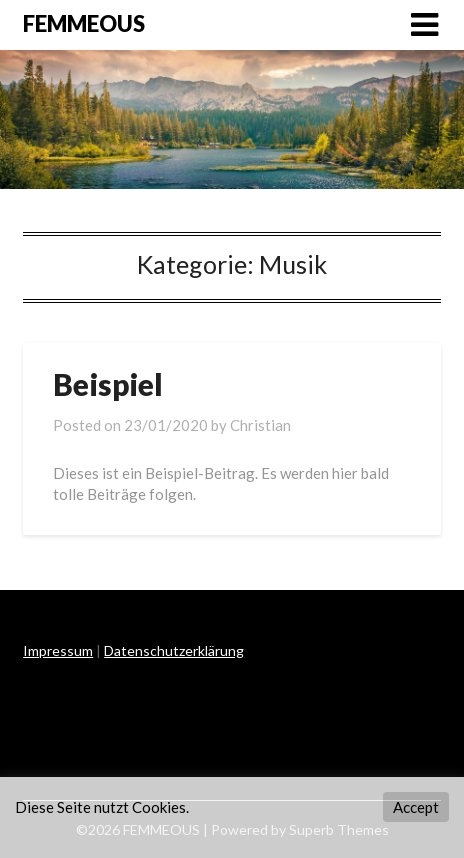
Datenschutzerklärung (174, 650)
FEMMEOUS (84, 23)
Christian (260, 425)
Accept (416, 807)
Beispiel (108, 384)
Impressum (58, 650)
